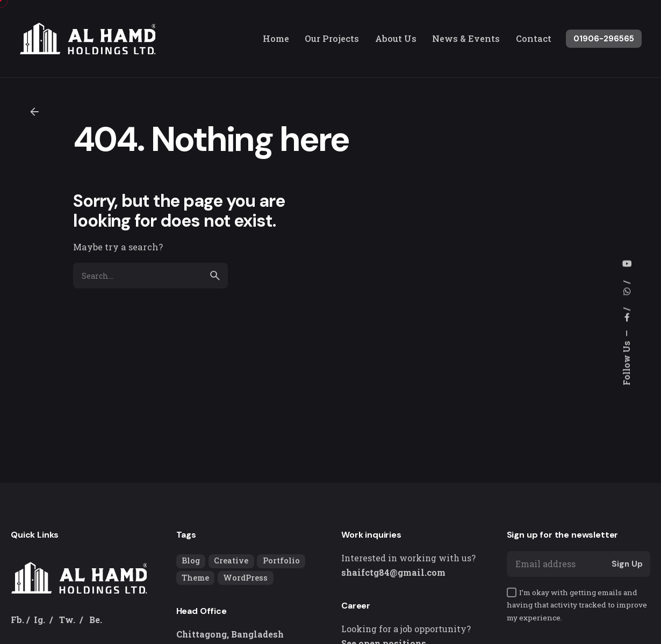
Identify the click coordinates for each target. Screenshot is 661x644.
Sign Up (627, 564)
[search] (215, 276)
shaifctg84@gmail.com (393, 572)
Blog (191, 560)
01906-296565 (604, 39)
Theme (195, 578)
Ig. (39, 620)
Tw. (67, 620)
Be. (96, 620)
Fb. (17, 620)
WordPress (245, 578)
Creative (231, 560)
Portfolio (281, 560)
